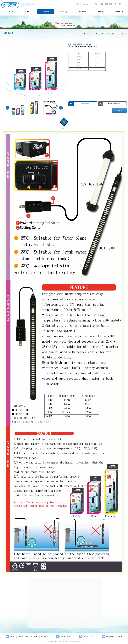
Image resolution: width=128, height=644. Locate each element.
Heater (98, 34)
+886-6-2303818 (66, 637)
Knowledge (64, 12)
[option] (34, 67)
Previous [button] (7, 108)
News (27, 12)
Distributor (100, 12)
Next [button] (61, 108)
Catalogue (82, 12)
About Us (9, 12)
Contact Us (119, 12)
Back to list (119, 110)
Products (45, 12)
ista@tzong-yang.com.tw (114, 637)
